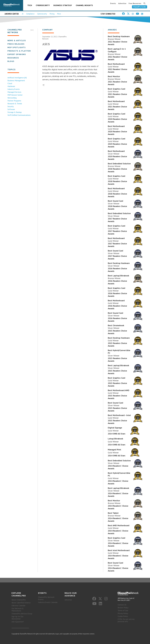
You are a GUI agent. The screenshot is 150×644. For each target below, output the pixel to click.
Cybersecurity (43, 5)
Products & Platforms (21, 51)
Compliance (30, 14)
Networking (12, 98)
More (59, 14)
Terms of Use (123, 610)
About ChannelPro (19, 600)
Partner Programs (14, 101)
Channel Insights (84, 5)
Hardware (11, 86)
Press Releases (16, 44)
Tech (30, 5)
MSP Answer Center (15, 95)
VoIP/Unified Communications (19, 115)
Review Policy (123, 608)
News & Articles (17, 40)
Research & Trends (15, 104)
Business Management (16, 80)
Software (11, 109)
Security (11, 106)
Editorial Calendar (18, 605)
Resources (13, 58)
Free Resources (135, 3)
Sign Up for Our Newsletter (17, 618)
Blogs (11, 61)
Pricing (52, 14)
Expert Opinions (17, 54)
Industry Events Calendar (48, 602)
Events (113, 3)
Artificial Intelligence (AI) (17, 78)
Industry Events (14, 89)
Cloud (10, 83)
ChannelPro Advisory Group (22, 614)
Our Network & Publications (18, 610)
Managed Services (14, 92)
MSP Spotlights (17, 47)
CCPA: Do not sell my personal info (126, 620)
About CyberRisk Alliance (21, 603)
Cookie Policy (123, 616)
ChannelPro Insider (140, 7)
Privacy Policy (123, 613)
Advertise (122, 3)
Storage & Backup (15, 112)
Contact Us (122, 605)
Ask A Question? (18, 622)
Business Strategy (63, 5)
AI (23, 14)
